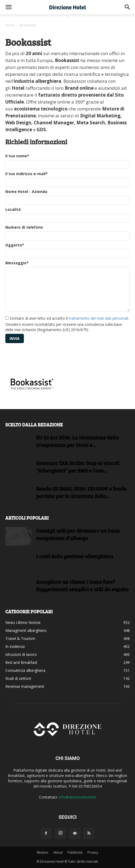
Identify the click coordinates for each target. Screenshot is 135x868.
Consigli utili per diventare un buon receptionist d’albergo (78, 534)
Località (13, 209)
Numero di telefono (24, 227)
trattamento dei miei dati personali (98, 318)
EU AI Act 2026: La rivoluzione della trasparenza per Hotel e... (77, 441)
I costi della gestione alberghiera (75, 556)
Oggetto (15, 245)
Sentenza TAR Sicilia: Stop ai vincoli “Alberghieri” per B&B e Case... (78, 467)
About (58, 852)
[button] (8, 7)
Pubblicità (75, 852)
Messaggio (17, 263)
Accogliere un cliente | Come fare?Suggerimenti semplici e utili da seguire (82, 585)
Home (10, 25)
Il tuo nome (17, 156)
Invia (15, 338)
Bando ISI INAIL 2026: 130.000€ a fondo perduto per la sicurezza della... (81, 492)
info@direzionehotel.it (77, 797)
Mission (43, 852)
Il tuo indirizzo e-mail (27, 174)
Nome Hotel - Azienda (26, 192)
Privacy (93, 852)
